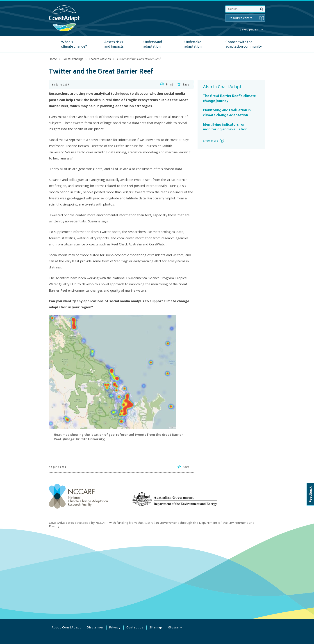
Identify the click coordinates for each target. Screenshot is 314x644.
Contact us (135, 628)
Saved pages (249, 30)
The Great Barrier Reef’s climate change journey (229, 99)
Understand (153, 45)
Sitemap (156, 628)
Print (169, 85)
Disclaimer (95, 628)
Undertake (193, 45)
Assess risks (114, 45)
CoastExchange (73, 59)
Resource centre (247, 18)
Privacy (115, 628)
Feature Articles (100, 59)
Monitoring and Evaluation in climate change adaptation (227, 113)
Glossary (175, 628)
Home (53, 59)
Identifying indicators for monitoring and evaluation (225, 127)
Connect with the (244, 45)
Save (186, 85)
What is (74, 45)
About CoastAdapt (66, 628)
